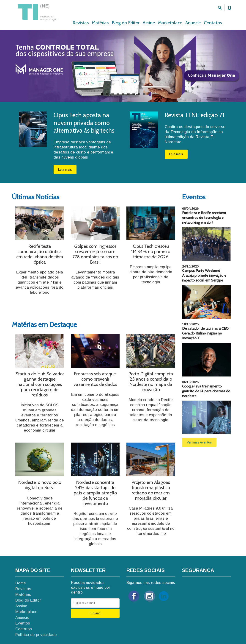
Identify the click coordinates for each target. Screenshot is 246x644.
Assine (149, 23)
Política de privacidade (36, 635)
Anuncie (193, 23)
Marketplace (170, 23)
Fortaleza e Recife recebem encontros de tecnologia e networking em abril (204, 218)
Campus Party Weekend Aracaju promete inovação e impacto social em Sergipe (204, 275)
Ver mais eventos (199, 442)
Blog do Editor (126, 23)
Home (21, 583)
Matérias (100, 23)
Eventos (23, 623)
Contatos (213, 23)
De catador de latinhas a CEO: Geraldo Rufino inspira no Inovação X (206, 333)
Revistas (81, 23)
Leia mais (65, 170)
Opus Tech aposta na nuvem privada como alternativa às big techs (84, 123)
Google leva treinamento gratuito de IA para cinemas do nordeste (206, 391)
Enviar (95, 613)
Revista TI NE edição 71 (195, 115)
